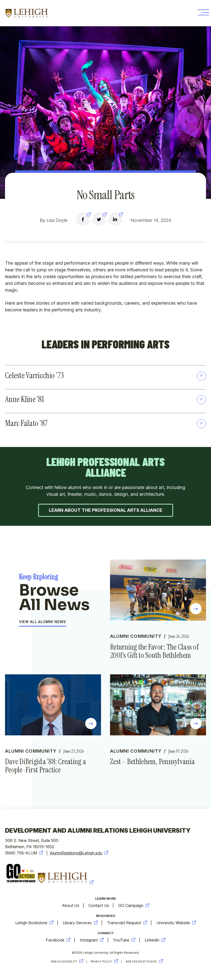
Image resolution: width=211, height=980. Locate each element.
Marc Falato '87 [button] (105, 423)
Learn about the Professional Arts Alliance (106, 510)
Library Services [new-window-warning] (80, 924)
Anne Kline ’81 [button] (105, 399)
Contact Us (99, 906)
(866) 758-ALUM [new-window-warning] (24, 854)
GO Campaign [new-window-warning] (134, 906)
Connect (106, 934)
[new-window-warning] (83, 220)
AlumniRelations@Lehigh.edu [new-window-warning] (79, 854)
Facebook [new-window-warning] (58, 941)
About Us (71, 906)
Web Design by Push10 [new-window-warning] (146, 962)
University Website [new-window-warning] (176, 924)
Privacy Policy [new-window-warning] (105, 962)
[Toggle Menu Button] (201, 13)
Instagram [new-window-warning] (92, 941)
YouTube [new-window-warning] (124, 941)
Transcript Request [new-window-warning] (127, 924)
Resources (105, 917)
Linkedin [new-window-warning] (155, 941)
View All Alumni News (43, 622)
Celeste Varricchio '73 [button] (105, 376)
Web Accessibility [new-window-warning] (66, 962)
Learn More (106, 900)
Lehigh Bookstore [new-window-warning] (34, 924)
